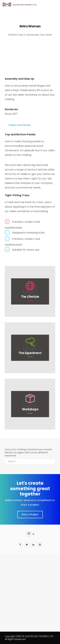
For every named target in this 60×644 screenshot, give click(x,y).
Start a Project (30, 514)
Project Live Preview (20, 125)
